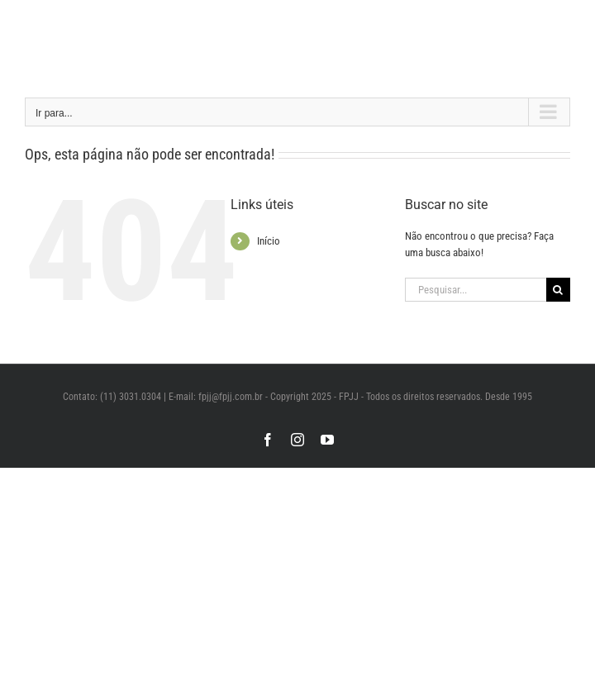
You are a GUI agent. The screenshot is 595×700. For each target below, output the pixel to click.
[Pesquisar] (558, 290)
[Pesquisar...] (476, 290)
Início (269, 241)
